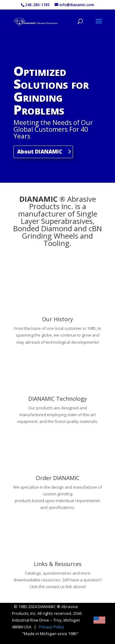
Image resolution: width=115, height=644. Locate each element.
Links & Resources (58, 564)
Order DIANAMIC (58, 478)
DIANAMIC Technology (57, 399)
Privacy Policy (52, 627)
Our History (57, 319)
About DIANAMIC (40, 152)
